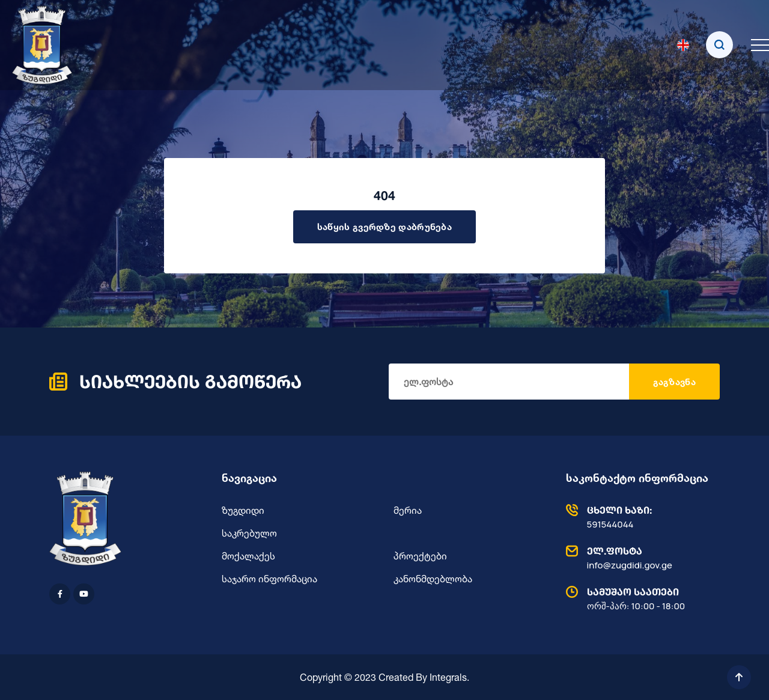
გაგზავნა (674, 382)
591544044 (640, 517)
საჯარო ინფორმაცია (269, 579)
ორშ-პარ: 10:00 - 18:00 (640, 598)
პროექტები (420, 556)
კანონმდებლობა (433, 579)
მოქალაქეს (248, 556)
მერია (408, 510)
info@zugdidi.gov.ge (640, 558)
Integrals (448, 677)
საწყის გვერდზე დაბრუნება (384, 227)
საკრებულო (249, 533)
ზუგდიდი (243, 510)
